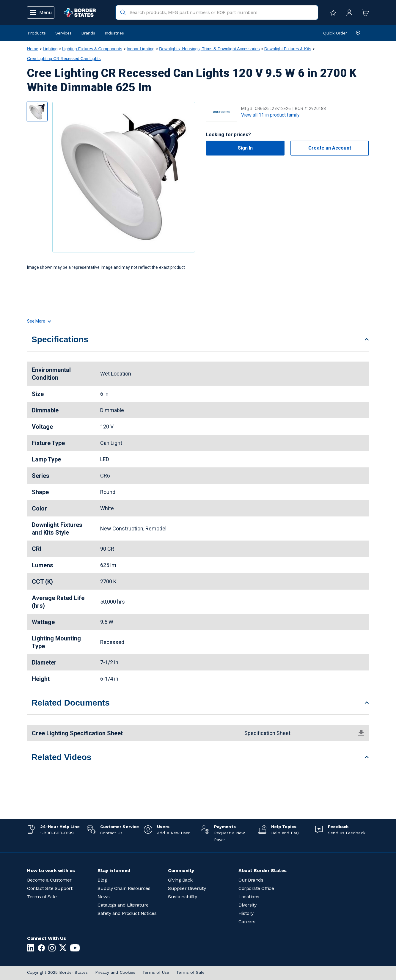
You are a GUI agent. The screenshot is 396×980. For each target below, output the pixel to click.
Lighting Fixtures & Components (92, 49)
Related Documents (71, 703)
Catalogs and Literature (123, 905)
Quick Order (335, 33)
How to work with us (51, 870)
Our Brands (251, 880)
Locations (249, 897)
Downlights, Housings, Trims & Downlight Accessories (209, 49)
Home (33, 49)
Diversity (247, 905)
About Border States (263, 870)
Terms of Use (156, 972)
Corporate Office (256, 888)
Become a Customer (49, 880)
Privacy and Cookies (115, 972)
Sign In (245, 148)
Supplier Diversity (187, 888)
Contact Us (111, 833)
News (103, 897)
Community (181, 870)
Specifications (60, 339)
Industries (114, 33)
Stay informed (114, 870)
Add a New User (173, 833)
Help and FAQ (285, 833)
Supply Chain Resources (124, 888)
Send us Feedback (346, 833)
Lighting (50, 49)
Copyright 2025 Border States (58, 972)
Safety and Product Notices (127, 913)
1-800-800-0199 (57, 833)
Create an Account (330, 148)
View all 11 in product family (270, 115)
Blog (102, 880)
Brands (88, 33)
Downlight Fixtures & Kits (288, 49)
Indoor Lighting (141, 49)
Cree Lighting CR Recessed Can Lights (64, 59)
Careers (247, 922)
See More (39, 321)
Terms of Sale (42, 897)
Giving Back (180, 880)
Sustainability (182, 897)
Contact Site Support (50, 888)
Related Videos (62, 757)
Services (63, 33)
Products (37, 33)
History (246, 913)
